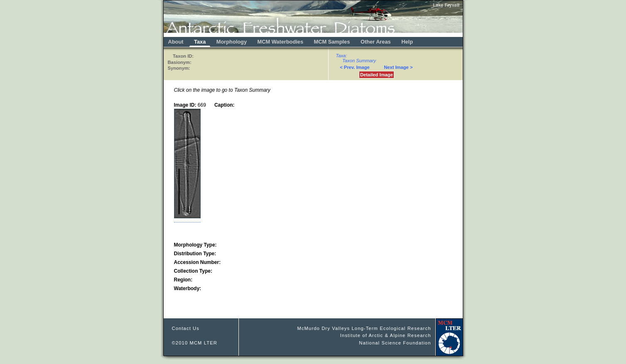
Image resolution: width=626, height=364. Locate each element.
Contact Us (186, 328)
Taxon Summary (359, 61)
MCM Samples (332, 42)
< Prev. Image (355, 67)
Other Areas (376, 42)
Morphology (232, 42)
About (176, 42)
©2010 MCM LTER (195, 343)
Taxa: (342, 56)
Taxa (200, 42)
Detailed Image (377, 75)
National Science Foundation (395, 343)
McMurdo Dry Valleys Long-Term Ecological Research (364, 328)
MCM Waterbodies (281, 42)
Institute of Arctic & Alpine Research (386, 335)
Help (407, 42)
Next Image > (398, 67)
